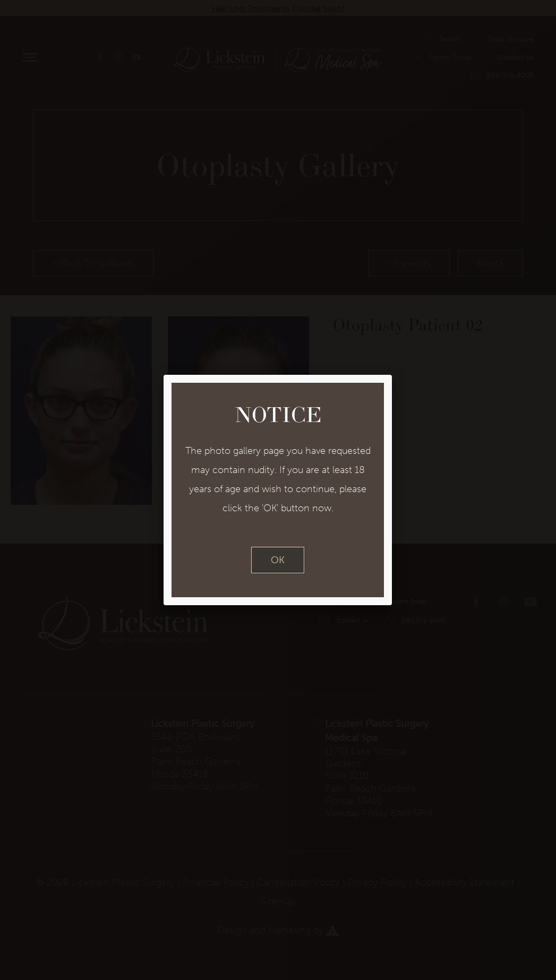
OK (278, 560)
